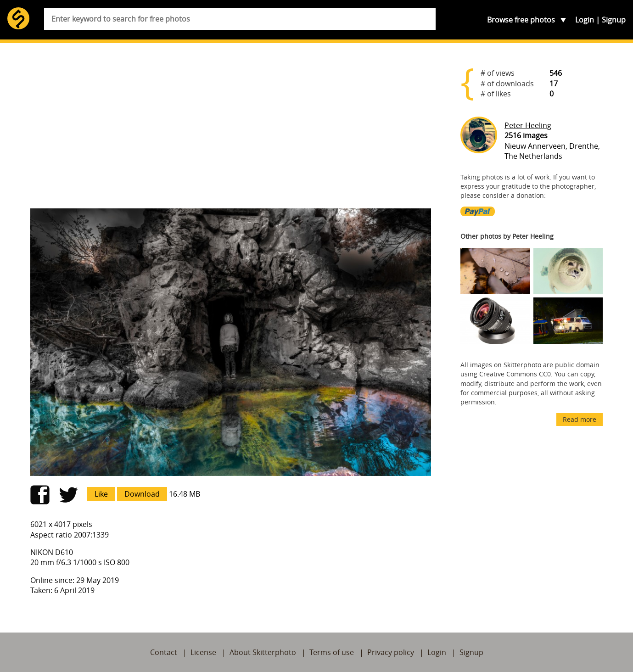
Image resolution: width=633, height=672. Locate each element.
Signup (614, 20)
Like (101, 494)
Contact (164, 652)
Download (142, 494)
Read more (580, 419)
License (203, 652)
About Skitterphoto (263, 652)
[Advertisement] (231, 129)
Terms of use (332, 652)
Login (585, 20)
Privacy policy (391, 652)
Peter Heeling (528, 125)
